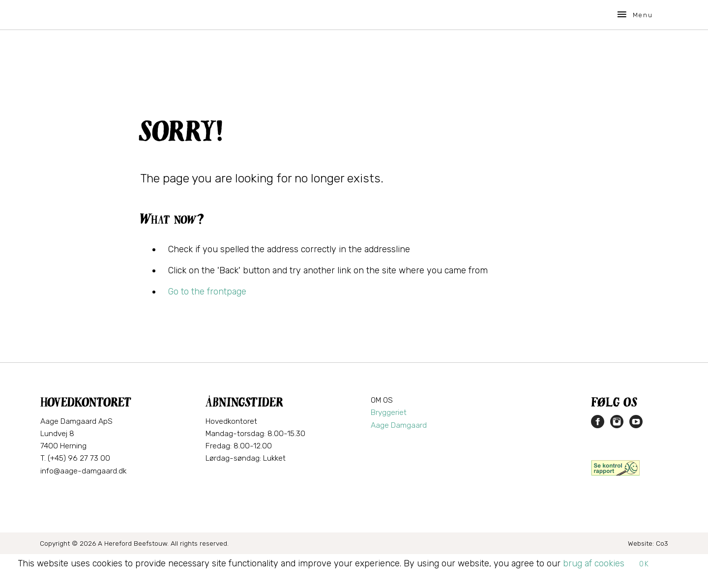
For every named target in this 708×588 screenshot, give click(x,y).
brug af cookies (594, 563)
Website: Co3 (648, 543)
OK (644, 564)
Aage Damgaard (399, 425)
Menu (634, 15)
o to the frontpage (210, 292)
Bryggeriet (389, 412)
